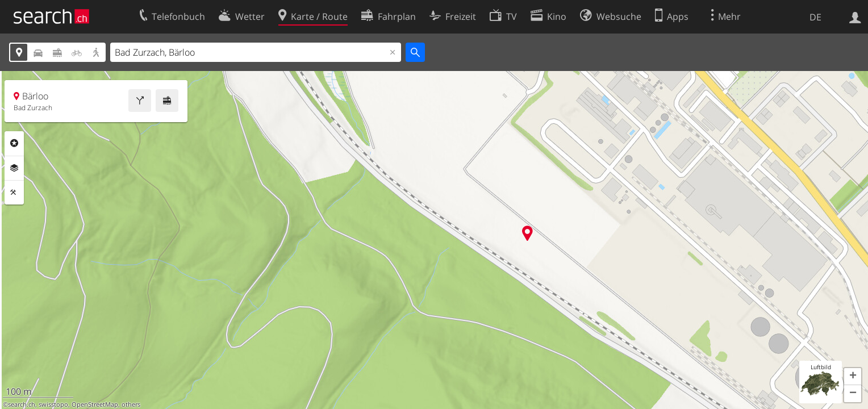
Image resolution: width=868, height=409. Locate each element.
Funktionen (14, 193)
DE (815, 17)
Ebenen (14, 168)
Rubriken (14, 143)
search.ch (22, 404)
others (131, 404)
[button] (853, 377)
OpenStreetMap (95, 404)
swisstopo (53, 404)
